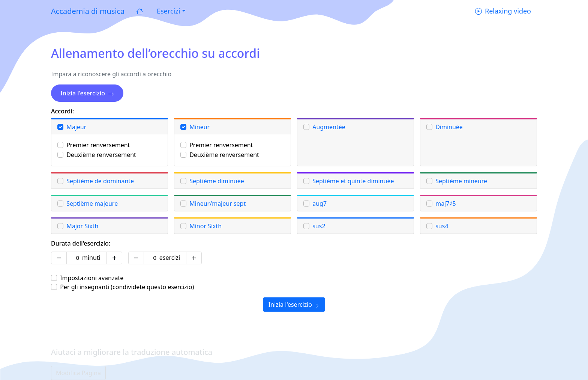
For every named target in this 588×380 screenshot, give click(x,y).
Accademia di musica (88, 11)
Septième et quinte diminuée (353, 181)
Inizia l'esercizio (87, 93)
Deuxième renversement (101, 155)
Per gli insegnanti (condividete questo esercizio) (127, 287)
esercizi (170, 258)
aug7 (319, 204)
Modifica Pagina (78, 373)
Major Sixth (82, 226)
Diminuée (449, 127)
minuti (91, 258)
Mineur (199, 127)
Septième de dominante (100, 181)
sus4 (442, 226)
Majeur (76, 127)
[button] (170, 11)
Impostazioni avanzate (92, 278)
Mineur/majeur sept (217, 204)
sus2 (319, 226)
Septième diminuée (217, 181)
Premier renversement (98, 145)
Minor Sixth (205, 226)
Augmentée (329, 127)
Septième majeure (92, 204)
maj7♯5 (445, 204)
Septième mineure (461, 181)
